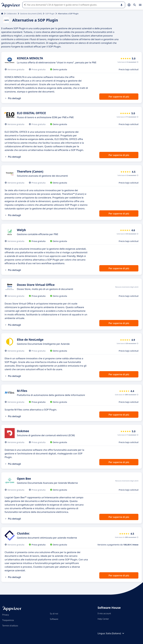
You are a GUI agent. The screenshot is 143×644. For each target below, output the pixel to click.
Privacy (6, 615)
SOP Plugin (50, 14)
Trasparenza (8, 620)
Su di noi (54, 614)
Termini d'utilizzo (10, 626)
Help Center (103, 619)
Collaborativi (12, 14)
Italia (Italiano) (115, 633)
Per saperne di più (119, 97)
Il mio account (104, 613)
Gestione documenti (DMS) (31, 14)
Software (54, 619)
